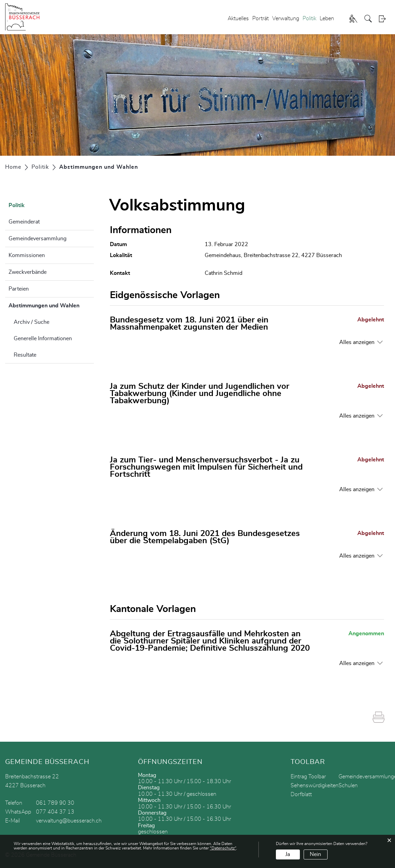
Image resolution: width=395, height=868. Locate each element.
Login (384, 19)
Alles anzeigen (357, 342)
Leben (327, 18)
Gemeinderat (24, 222)
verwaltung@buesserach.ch (69, 821)
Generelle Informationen (43, 339)
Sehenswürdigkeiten (315, 786)
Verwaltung (286, 18)
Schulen (348, 786)
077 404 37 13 (55, 812)
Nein (315, 854)
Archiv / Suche (31, 322)
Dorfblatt (301, 794)
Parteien (19, 289)
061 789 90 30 (55, 803)
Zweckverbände (28, 272)
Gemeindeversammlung (37, 239)
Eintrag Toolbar (308, 777)
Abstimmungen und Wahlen (51, 305)
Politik (309, 18)
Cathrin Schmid (224, 273)
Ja (288, 854)
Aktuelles (238, 18)
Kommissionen (27, 255)
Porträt (260, 18)
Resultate (25, 355)
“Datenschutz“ (223, 848)
